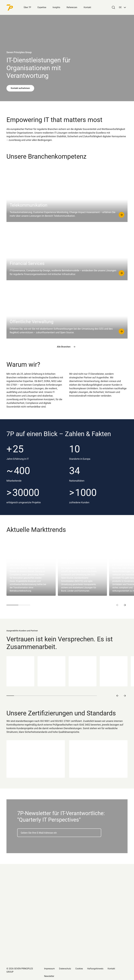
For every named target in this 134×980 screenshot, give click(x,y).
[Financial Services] (67, 252)
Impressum (49, 969)
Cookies (79, 969)
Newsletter (49, 976)
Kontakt (87, 7)
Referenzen (72, 7)
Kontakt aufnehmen (20, 88)
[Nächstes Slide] (125, 696)
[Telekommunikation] (67, 194)
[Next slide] (125, 605)
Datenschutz (65, 969)
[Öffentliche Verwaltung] (67, 310)
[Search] (113, 7)
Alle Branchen (67, 347)
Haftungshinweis (95, 969)
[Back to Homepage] (15, 7)
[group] (31, 567)
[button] (122, 7)
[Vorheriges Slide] (117, 696)
